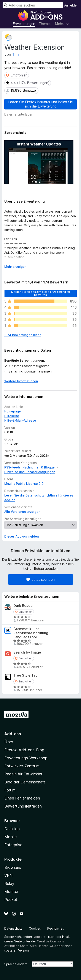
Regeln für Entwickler (23, 774)
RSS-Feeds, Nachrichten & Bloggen (30, 467)
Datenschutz (13, 928)
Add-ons (13, 734)
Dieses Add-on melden (21, 536)
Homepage (13, 411)
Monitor (11, 891)
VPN (8, 875)
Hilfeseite (12, 416)
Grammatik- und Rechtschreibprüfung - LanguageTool (32, 633)
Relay (9, 883)
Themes (45, 24)
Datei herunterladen (19, 114)
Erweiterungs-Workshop (26, 758)
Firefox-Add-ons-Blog (24, 750)
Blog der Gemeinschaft (25, 782)
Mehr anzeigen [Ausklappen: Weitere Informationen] (15, 267)
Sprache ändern (16, 964)
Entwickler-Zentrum (22, 766)
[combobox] (33, 5)
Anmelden (71, 5)
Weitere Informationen (21, 381)
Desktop (12, 829)
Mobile (10, 837)
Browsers (13, 867)
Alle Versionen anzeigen (22, 512)
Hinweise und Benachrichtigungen (30, 472)
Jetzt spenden (40, 579)
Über (9, 742)
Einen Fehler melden (22, 798)
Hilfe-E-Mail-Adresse (20, 420)
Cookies (35, 928)
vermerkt (40, 937)
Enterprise (13, 845)
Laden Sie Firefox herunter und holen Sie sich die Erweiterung (40, 104)
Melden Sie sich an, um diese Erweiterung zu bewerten (40, 293)
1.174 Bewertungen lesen (23, 335)
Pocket (11, 900)
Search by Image (27, 652)
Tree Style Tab (25, 675)
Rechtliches (56, 928)
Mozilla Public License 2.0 (24, 484)
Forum (10, 790)
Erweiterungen (24, 24)
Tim (15, 54)
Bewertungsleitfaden (23, 806)
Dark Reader (24, 606)
